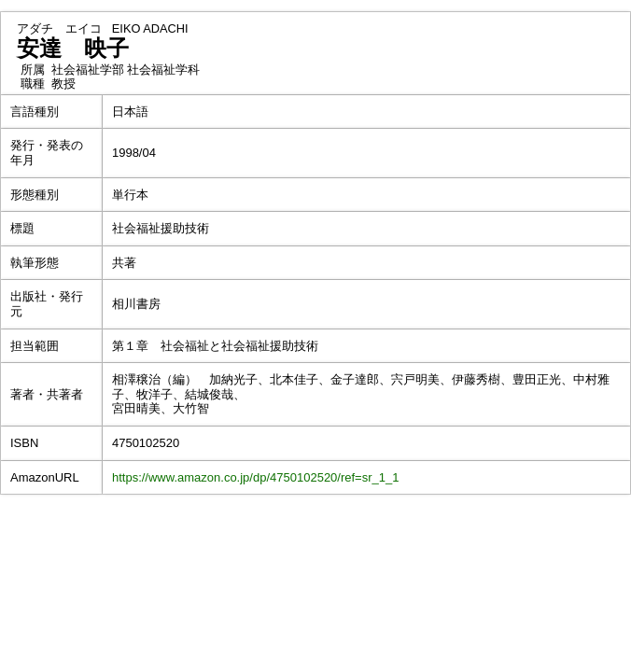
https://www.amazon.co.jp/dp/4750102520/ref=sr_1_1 (256, 477)
